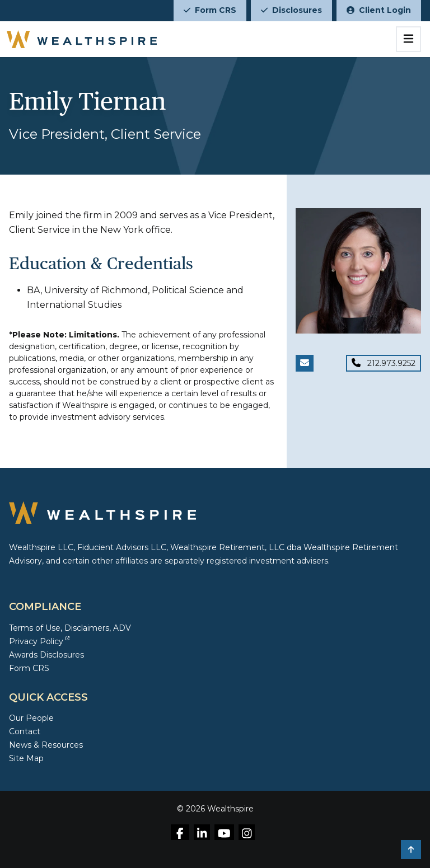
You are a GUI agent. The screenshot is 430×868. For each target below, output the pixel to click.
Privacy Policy (39, 641)
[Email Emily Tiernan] (305, 363)
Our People (31, 718)
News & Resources (46, 745)
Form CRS (210, 10)
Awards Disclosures (46, 655)
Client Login (379, 10)
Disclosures (291, 10)
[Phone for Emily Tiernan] (384, 363)
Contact (25, 731)
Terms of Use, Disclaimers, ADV (70, 628)
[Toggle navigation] (408, 39)
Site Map (26, 758)
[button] (411, 850)
